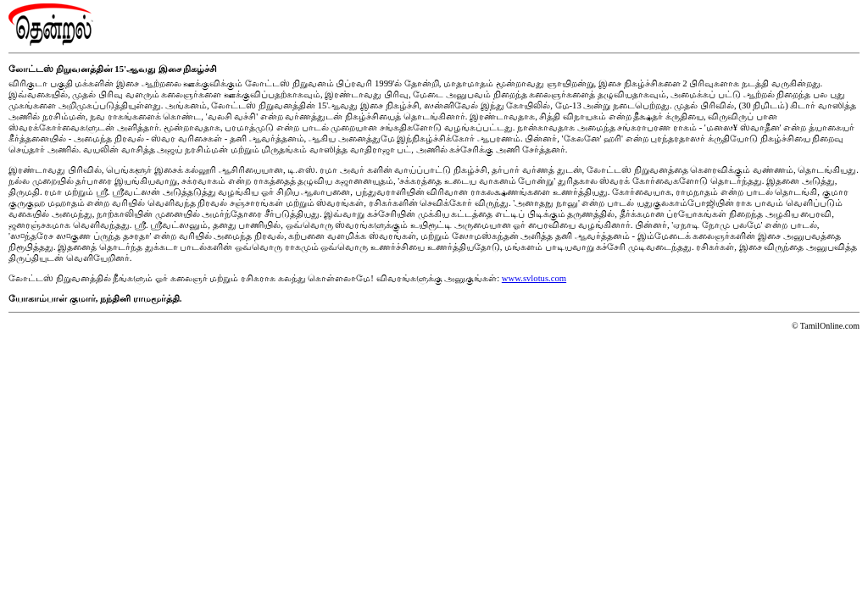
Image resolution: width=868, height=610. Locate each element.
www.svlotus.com (534, 278)
